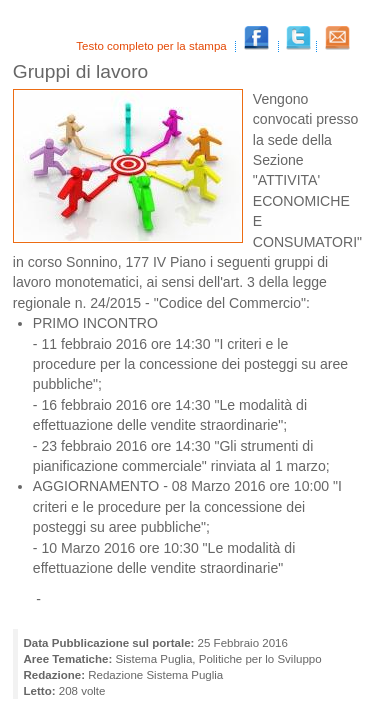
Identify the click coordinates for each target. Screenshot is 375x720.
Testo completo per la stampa (153, 46)
